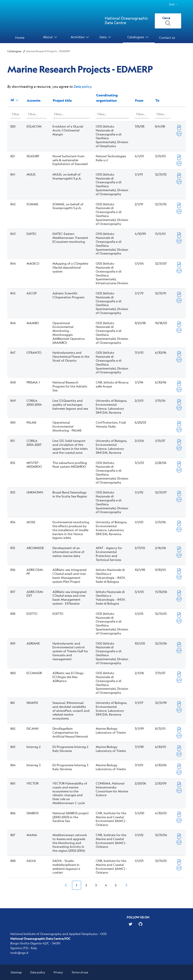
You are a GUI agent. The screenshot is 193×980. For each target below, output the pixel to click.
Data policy (82, 86)
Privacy (58, 972)
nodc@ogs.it (19, 953)
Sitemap (16, 972)
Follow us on (138, 917)
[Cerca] (168, 21)
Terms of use (80, 972)
